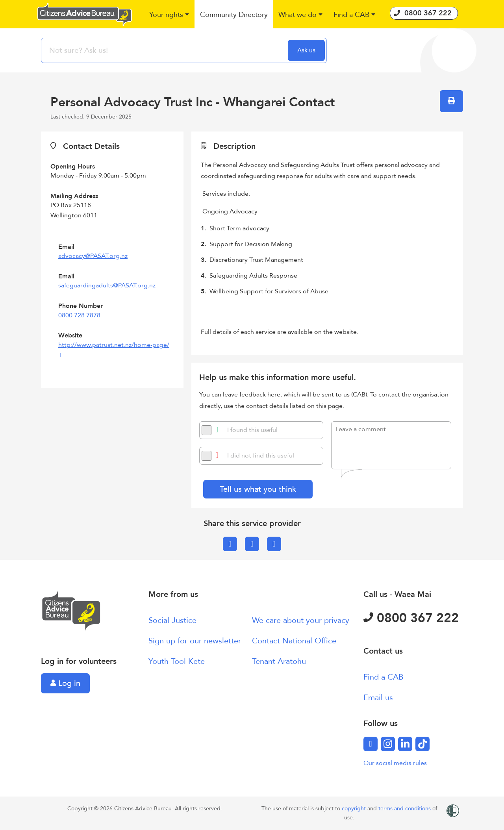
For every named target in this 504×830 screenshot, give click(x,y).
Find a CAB (384, 677)
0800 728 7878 (79, 315)
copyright (355, 809)
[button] (170, 15)
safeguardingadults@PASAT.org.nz (107, 285)
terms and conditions (405, 809)
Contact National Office (294, 641)
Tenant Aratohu (279, 661)
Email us (378, 698)
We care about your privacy (301, 620)
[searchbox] (165, 50)
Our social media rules (395, 763)
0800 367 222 (411, 618)
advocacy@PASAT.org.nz (93, 256)
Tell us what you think (258, 489)
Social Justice (172, 620)
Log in (65, 683)
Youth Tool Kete (177, 661)
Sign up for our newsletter (195, 641)
